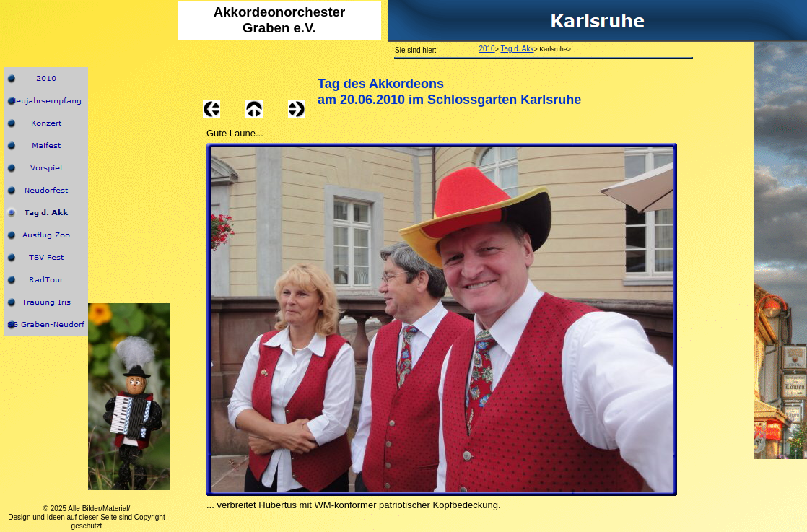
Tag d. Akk (517, 49)
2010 (487, 49)
